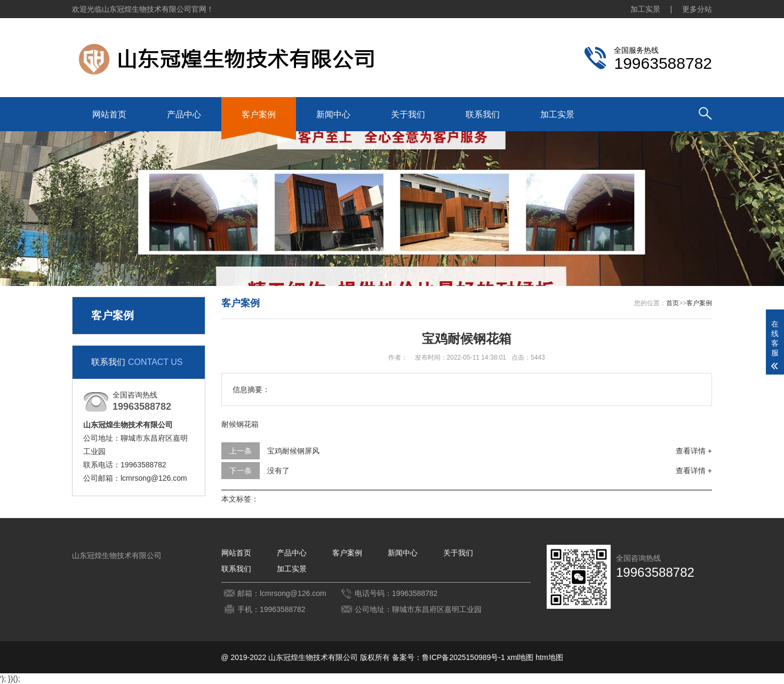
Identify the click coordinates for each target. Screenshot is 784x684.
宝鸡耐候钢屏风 (293, 451)
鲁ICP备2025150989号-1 (463, 657)
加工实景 (645, 9)
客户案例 (259, 114)
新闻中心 (333, 114)
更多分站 (697, 9)
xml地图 (521, 657)
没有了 (278, 471)
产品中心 (184, 114)
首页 (673, 303)
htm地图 (549, 657)
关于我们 (408, 114)
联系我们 (483, 114)
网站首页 (109, 114)
